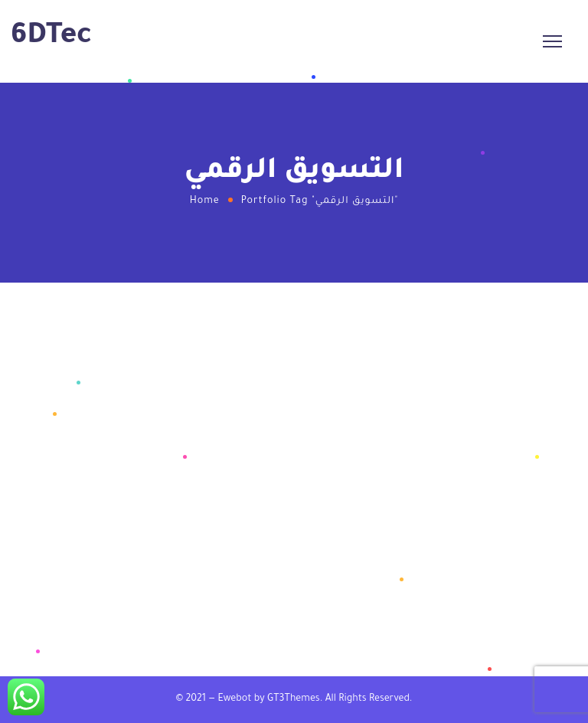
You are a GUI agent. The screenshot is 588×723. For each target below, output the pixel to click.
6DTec (51, 38)
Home (205, 201)
